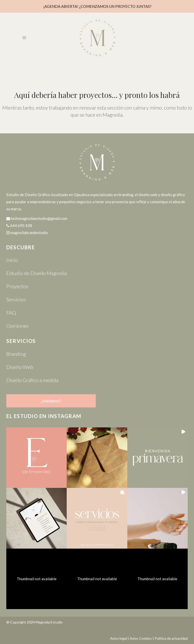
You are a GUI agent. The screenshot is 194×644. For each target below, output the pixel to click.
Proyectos (17, 286)
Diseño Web (20, 367)
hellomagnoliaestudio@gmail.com (39, 218)
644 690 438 (21, 225)
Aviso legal (118, 638)
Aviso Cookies (141, 638)
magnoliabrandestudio (29, 233)
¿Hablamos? (51, 401)
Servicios (16, 299)
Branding (16, 354)
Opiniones (17, 326)
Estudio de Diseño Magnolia (37, 273)
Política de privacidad (171, 638)
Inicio (12, 260)
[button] (37, 458)
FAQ (11, 313)
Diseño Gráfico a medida (32, 380)
